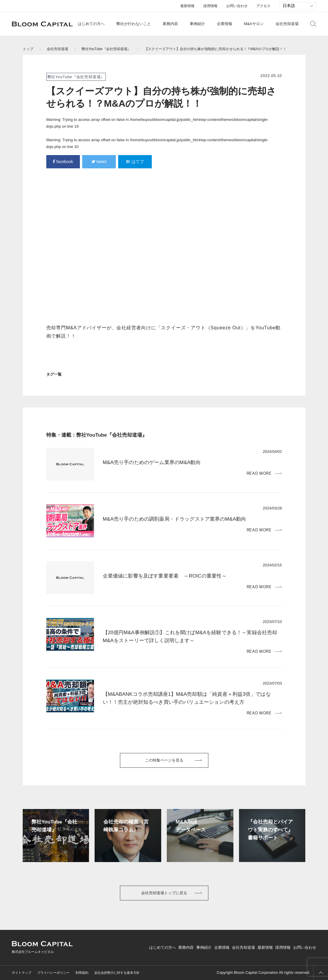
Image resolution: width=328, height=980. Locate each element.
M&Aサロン (254, 24)
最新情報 (187, 6)
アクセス (263, 6)
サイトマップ (22, 973)
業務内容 (170, 24)
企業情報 (225, 24)
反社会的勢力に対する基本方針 (117, 973)
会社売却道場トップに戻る (164, 893)
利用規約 (82, 973)
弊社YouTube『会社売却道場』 (106, 49)
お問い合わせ (237, 6)
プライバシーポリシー (53, 973)
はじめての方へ (91, 24)
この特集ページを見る (164, 760)
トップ (28, 49)
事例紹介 (197, 24)
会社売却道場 (287, 24)
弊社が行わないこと (134, 24)
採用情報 (210, 6)
